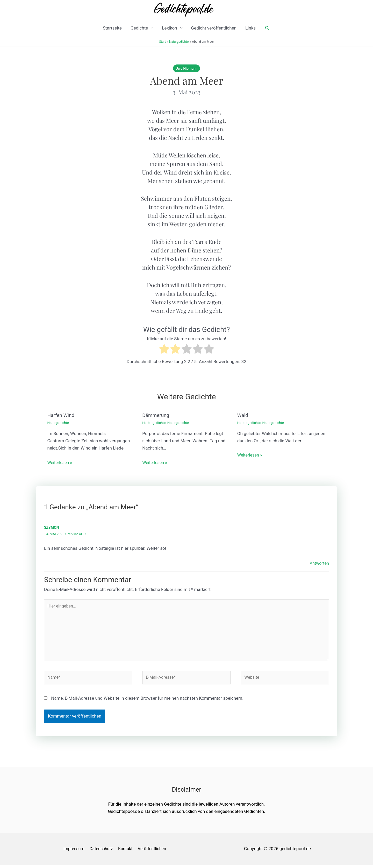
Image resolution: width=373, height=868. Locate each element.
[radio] (164, 350)
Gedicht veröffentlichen (214, 28)
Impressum (73, 852)
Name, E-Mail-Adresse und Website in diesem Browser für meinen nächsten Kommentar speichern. (147, 702)
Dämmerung (156, 415)
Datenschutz (102, 852)
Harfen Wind (62, 415)
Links (250, 28)
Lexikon (169, 28)
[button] (267, 28)
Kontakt (128, 852)
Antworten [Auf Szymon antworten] (319, 563)
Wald (243, 415)
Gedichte (139, 28)
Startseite (112, 28)
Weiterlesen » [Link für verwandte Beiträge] (60, 462)
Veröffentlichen (155, 852)
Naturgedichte (59, 422)
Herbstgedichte (155, 422)
